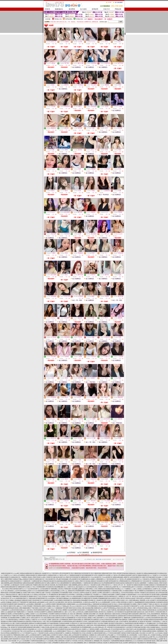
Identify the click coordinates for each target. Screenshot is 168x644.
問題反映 (118, 9)
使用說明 (95, 9)
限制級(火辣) (58, 19)
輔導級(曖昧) (69, 19)
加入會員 (83, 9)
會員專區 (72, 9)
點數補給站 (59, 9)
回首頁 (48, 9)
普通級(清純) (80, 19)
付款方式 (106, 9)
